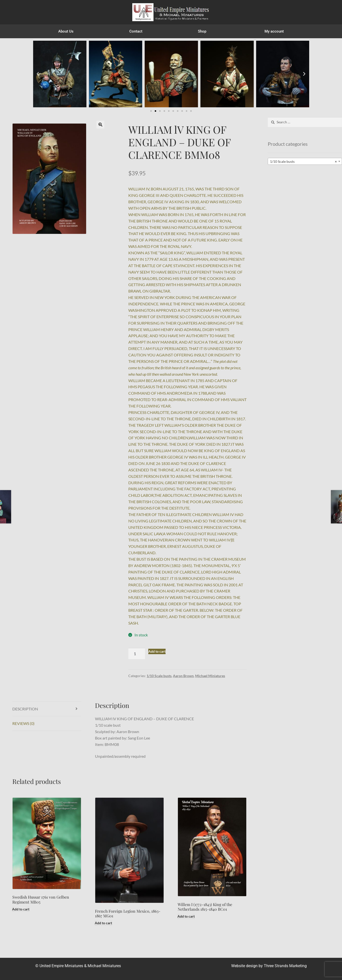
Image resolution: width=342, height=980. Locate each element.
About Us (66, 31)
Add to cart (157, 651)
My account (274, 31)
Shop (203, 31)
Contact (136, 31)
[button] (38, 74)
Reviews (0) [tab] (23, 723)
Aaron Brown (183, 676)
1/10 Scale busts (159, 676)
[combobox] (305, 161)
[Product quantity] (137, 654)
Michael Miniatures (210, 676)
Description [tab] (25, 709)
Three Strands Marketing (285, 966)
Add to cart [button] (21, 909)
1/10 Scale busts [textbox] (303, 162)
